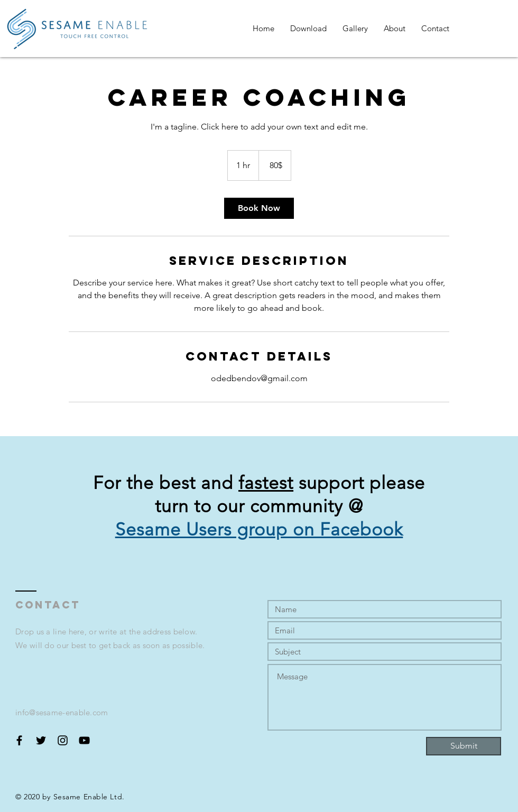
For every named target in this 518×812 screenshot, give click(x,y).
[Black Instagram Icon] (63, 740)
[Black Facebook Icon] (19, 740)
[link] (259, 208)
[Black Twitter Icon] (41, 740)
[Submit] (464, 746)
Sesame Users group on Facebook (259, 529)
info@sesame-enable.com (62, 712)
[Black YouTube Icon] (84, 740)
